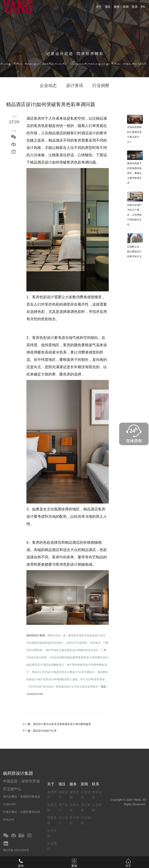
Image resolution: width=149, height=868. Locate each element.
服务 (117, 7)
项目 (108, 7)
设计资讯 (75, 85)
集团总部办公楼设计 (66, 672)
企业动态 (48, 85)
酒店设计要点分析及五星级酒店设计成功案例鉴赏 (62, 724)
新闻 (126, 7)
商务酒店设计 (83, 657)
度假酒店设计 (100, 657)
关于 (99, 7)
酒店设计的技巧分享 (45, 731)
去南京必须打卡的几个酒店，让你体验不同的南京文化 (134, 215)
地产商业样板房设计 (79, 665)
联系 (135, 7)
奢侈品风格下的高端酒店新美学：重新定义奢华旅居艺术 (134, 173)
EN (143, 7)
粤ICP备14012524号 (16, 850)
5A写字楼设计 (86, 672)
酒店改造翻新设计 (54, 665)
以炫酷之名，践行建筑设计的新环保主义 (134, 252)
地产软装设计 (46, 679)
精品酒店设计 (34, 665)
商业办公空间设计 (42, 672)
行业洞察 (101, 85)
